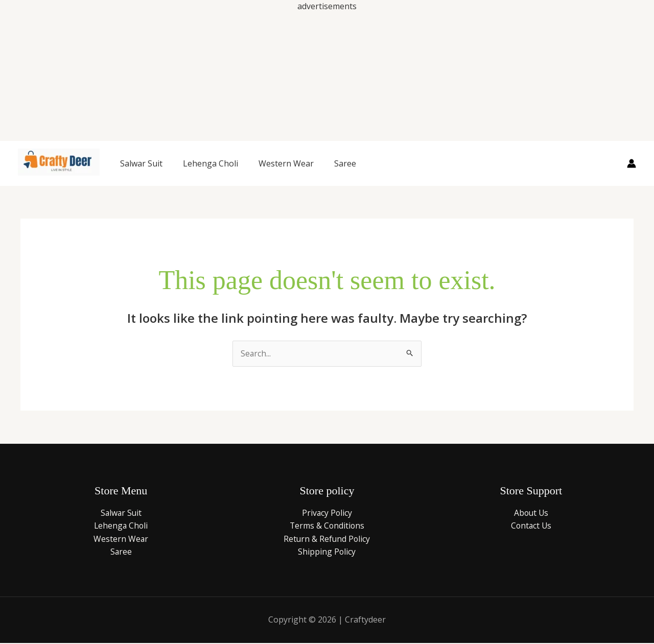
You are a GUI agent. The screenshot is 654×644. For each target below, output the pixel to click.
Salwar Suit (141, 163)
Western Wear (286, 163)
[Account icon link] (632, 163)
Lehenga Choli (211, 163)
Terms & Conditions (327, 526)
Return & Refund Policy (327, 539)
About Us (531, 513)
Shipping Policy (327, 553)
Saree (345, 163)
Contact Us (531, 526)
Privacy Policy (327, 513)
